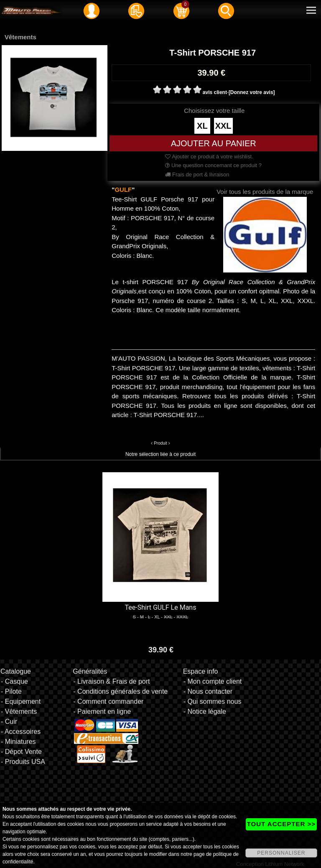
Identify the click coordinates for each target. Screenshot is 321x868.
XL (202, 126)
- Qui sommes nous (213, 701)
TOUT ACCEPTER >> (281, 824)
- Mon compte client (213, 681)
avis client (215, 92)
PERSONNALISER (281, 853)
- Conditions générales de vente (120, 691)
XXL (223, 126)
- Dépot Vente (21, 752)
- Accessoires (21, 732)
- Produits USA (23, 762)
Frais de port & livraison (197, 174)
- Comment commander (108, 701)
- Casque (14, 681)
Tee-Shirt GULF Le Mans (161, 607)
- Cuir (9, 722)
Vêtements (20, 37)
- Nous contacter (208, 691)
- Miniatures (18, 742)
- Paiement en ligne (102, 711)
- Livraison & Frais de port (111, 681)
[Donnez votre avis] (252, 92)
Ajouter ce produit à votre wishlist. (209, 157)
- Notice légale (205, 711)
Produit (160, 443)
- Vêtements (19, 711)
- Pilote (11, 691)
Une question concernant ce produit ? (213, 165)
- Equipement (21, 701)
